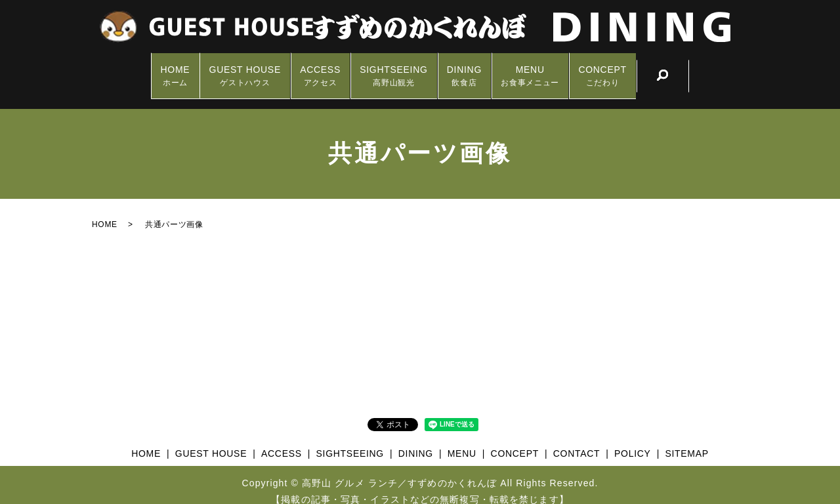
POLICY (633, 440)
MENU (548, 69)
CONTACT (577, 440)
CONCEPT (629, 69)
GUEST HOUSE (227, 69)
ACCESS (312, 69)
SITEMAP (686, 440)
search (694, 69)
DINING (473, 69)
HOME (149, 69)
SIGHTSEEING (393, 69)
